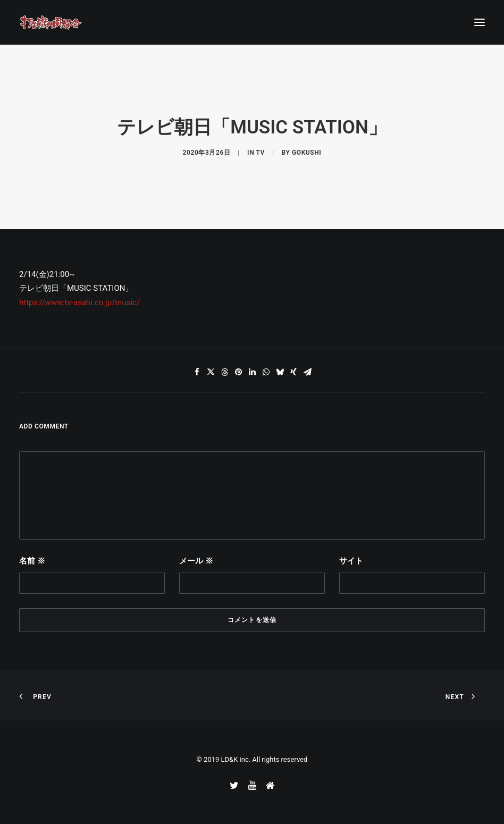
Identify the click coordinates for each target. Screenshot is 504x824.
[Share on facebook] (197, 372)
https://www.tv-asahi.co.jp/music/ (79, 302)
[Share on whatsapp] (266, 372)
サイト (351, 561)
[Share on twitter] (211, 372)
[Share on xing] (293, 372)
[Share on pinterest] (238, 372)
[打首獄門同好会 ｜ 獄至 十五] (51, 22)
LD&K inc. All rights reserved (264, 759)
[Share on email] (307, 372)
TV (261, 153)
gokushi (306, 153)
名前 (32, 561)
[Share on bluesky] (280, 372)
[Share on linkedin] (252, 372)
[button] (480, 22)
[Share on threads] (224, 372)
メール (196, 561)
